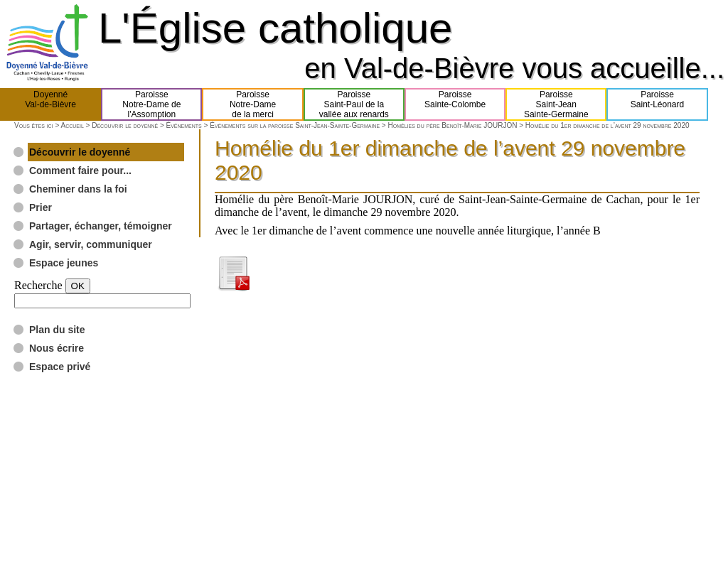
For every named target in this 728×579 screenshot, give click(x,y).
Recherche (38, 285)
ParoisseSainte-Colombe (455, 104)
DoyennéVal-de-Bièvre (50, 104)
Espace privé (60, 367)
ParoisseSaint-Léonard (657, 104)
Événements (184, 125)
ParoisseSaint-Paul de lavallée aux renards (354, 104)
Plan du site (57, 330)
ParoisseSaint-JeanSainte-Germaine (556, 104)
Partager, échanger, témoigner (101, 226)
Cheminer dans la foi (78, 189)
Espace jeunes (64, 263)
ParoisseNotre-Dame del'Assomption (151, 104)
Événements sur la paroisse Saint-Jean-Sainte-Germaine (295, 125)
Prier (41, 207)
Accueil (72, 125)
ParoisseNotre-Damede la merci (253, 104)
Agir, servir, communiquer (91, 244)
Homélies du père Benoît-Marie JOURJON (453, 125)
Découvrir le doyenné (125, 125)
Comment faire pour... (80, 171)
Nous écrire (57, 348)
